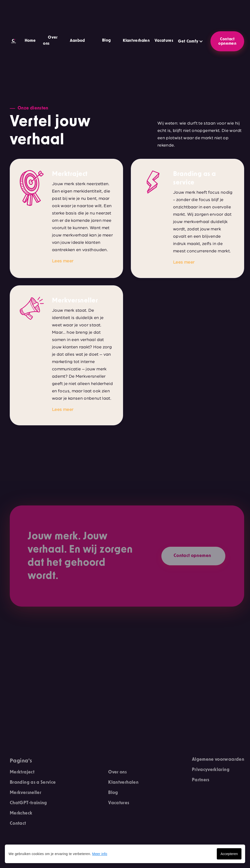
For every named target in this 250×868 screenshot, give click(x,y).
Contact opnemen (227, 41)
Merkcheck (21, 813)
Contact (18, 824)
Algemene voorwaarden (218, 760)
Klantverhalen (136, 41)
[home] (14, 41)
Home (30, 41)
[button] (104, 41)
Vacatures (164, 41)
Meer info (100, 854)
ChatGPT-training (28, 803)
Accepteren (229, 854)
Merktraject (22, 772)
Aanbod (77, 41)
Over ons (117, 772)
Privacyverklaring (211, 770)
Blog (106, 40)
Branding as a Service (33, 782)
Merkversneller (26, 793)
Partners (201, 780)
